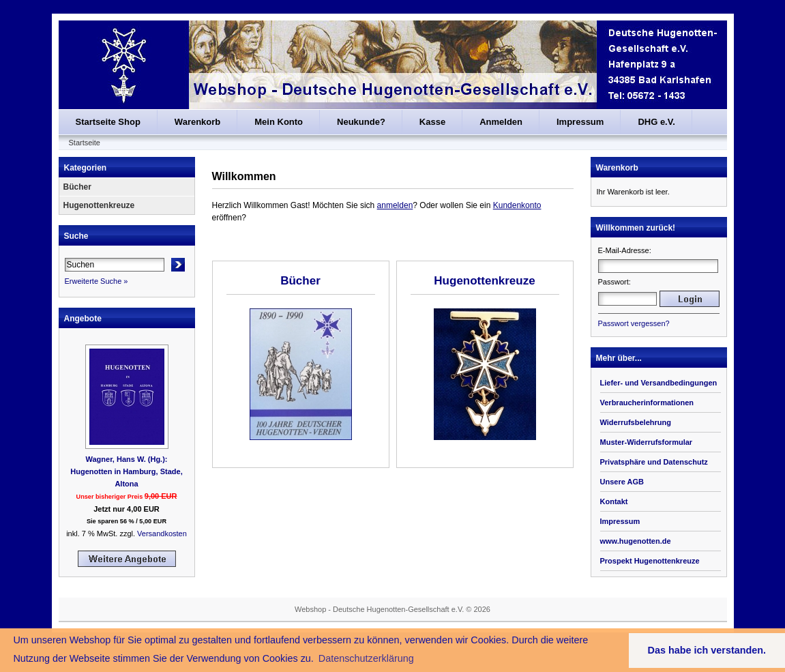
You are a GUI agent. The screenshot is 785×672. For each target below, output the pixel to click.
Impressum (580, 122)
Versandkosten (162, 534)
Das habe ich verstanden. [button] (707, 650)
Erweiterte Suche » (97, 281)
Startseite (85, 143)
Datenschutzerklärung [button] (366, 658)
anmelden (395, 205)
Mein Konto (279, 122)
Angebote (83, 319)
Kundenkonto (517, 205)
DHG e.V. (656, 122)
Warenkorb (197, 122)
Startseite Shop (108, 122)
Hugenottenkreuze (99, 205)
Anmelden (501, 122)
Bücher (77, 187)
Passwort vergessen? (634, 323)
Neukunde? (361, 122)
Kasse (432, 122)
